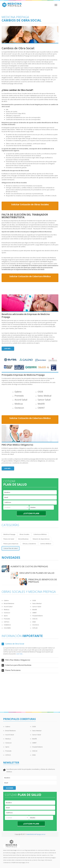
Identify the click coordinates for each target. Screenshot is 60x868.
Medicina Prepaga (9, 534)
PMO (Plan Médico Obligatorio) (18, 660)
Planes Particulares (13, 670)
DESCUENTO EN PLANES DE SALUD (37, 573)
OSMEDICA (6, 625)
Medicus (18, 404)
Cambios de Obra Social (15, 644)
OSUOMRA (6, 628)
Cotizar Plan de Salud (11, 548)
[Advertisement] (30, 692)
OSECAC (34, 619)
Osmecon (18, 408)
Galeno (17, 392)
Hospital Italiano (36, 616)
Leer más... (8, 349)
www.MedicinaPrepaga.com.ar (36, 834)
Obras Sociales (24, 534)
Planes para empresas (11, 544)
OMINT (40, 408)
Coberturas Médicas (40, 534)
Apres (5, 616)
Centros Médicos (46, 544)
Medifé (40, 404)
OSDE (39, 392)
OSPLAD (34, 628)
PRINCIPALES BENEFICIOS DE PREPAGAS (43, 581)
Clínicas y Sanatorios (29, 544)
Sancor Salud (43, 400)
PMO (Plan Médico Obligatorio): (17, 445)
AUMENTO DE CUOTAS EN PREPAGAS (29, 566)
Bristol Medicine (8, 603)
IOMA (33, 622)
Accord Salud (20, 400)
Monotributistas (23, 539)
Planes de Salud (9, 539)
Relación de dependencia (41, 539)
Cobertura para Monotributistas (18, 665)
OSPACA (5, 622)
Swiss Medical (43, 396)
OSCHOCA (34, 625)
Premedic (18, 396)
